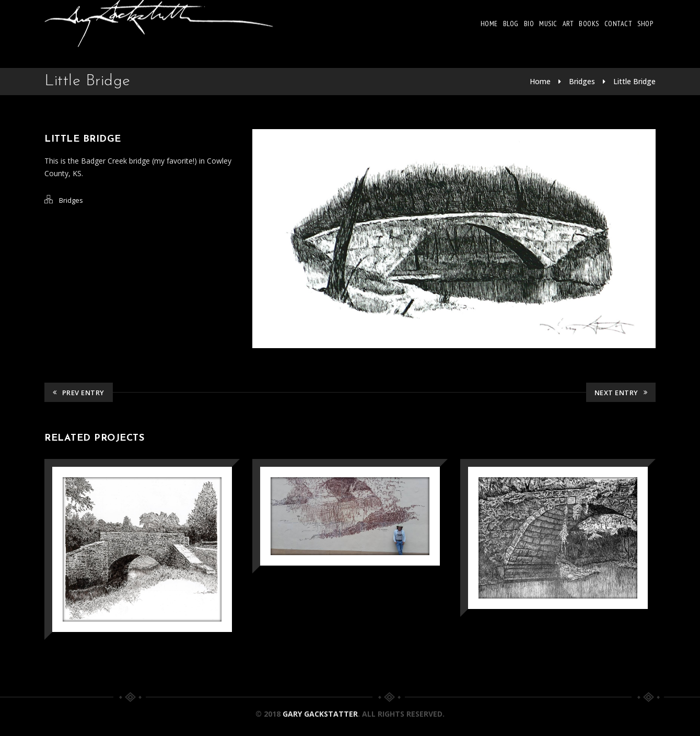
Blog (511, 24)
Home (489, 24)
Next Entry (621, 393)
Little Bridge (634, 81)
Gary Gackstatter (320, 714)
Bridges (582, 81)
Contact (619, 24)
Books (589, 24)
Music (548, 24)
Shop (645, 24)
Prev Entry (79, 393)
